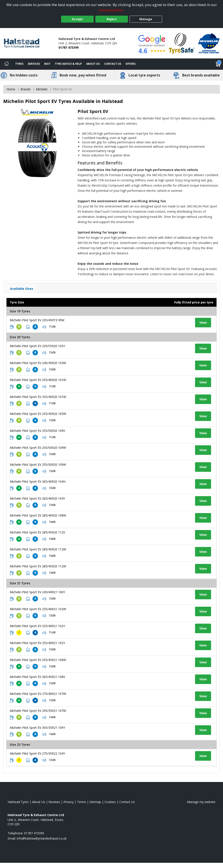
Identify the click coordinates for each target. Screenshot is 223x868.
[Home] (7, 64)
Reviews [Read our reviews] (54, 802)
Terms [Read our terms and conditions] (81, 802)
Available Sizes (22, 289)
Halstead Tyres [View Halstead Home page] (18, 802)
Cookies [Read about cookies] (110, 802)
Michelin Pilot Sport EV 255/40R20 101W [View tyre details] (38, 380)
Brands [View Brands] (26, 89)
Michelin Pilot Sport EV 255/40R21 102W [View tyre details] (38, 609)
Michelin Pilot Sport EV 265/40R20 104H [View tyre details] (38, 481)
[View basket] (218, 64)
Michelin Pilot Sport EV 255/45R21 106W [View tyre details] (38, 660)
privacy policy (111, 10)
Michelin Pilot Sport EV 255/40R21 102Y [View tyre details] (37, 626)
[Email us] (42, 838)
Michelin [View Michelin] (42, 89)
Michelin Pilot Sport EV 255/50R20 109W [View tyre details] (38, 448)
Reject (112, 19)
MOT (47, 64)
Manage (146, 19)
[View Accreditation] (182, 43)
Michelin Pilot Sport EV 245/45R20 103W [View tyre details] (38, 363)
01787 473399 (68, 47)
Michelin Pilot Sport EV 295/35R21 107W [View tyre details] (38, 711)
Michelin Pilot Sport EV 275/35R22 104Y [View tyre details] (37, 753)
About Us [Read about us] (39, 802)
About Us (93, 64)
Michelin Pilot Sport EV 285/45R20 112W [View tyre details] (38, 549)
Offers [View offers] (130, 64)
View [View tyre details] (203, 322)
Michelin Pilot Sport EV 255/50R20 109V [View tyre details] (37, 431)
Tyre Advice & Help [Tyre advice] (68, 64)
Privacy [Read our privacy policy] (68, 802)
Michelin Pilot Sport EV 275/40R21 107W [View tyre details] (38, 694)
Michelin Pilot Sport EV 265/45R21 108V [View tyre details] (37, 677)
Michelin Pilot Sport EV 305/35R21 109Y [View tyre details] (37, 728)
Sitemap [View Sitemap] (95, 802)
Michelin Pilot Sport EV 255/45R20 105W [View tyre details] (38, 414)
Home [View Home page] (11, 89)
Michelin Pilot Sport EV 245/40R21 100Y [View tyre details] (37, 592)
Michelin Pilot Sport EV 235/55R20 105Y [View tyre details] (37, 346)
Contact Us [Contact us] (113, 64)
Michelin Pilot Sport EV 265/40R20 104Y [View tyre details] (37, 498)
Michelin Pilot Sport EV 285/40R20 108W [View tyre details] (38, 515)
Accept (77, 19)
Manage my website (201, 802)
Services (34, 64)
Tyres (19, 64)
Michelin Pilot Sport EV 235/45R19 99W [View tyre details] (37, 320)
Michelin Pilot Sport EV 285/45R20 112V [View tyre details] (37, 532)
